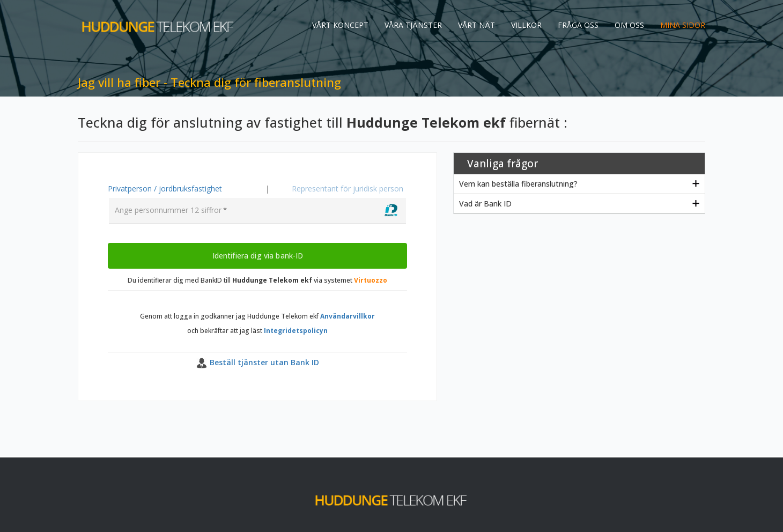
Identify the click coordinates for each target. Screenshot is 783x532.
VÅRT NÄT (477, 25)
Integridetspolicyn (296, 331)
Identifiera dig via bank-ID (258, 255)
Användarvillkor (348, 316)
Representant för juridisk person (348, 189)
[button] (257, 363)
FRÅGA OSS (578, 25)
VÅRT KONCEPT (340, 25)
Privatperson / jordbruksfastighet (165, 189)
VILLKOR (526, 25)
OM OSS (629, 25)
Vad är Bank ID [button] (485, 204)
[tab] (579, 184)
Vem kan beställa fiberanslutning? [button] (518, 184)
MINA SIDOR (683, 25)
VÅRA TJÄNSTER (413, 25)
